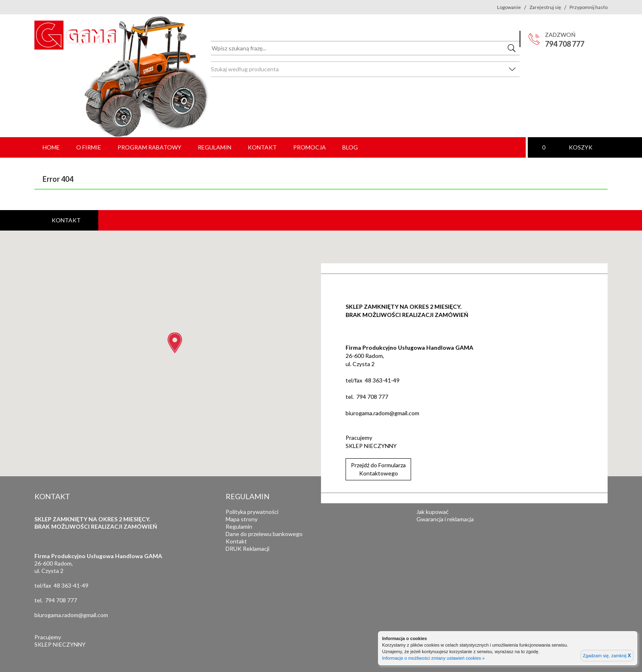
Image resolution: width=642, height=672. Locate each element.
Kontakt (262, 147)
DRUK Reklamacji (248, 549)
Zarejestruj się (545, 7)
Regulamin (215, 147)
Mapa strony (242, 519)
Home (51, 147)
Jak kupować (433, 512)
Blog (350, 147)
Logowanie (509, 7)
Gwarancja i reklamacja (445, 519)
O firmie (89, 147)
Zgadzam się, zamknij (607, 656)
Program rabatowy (149, 147)
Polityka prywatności (252, 512)
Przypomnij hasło (589, 7)
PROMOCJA (310, 147)
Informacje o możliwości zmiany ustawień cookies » (433, 658)
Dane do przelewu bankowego (264, 534)
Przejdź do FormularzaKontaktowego (378, 469)
